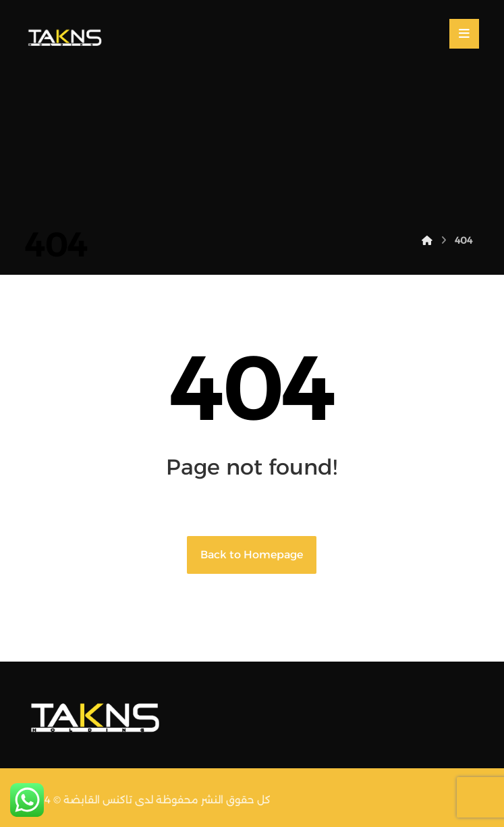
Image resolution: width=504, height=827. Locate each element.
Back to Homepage (252, 555)
